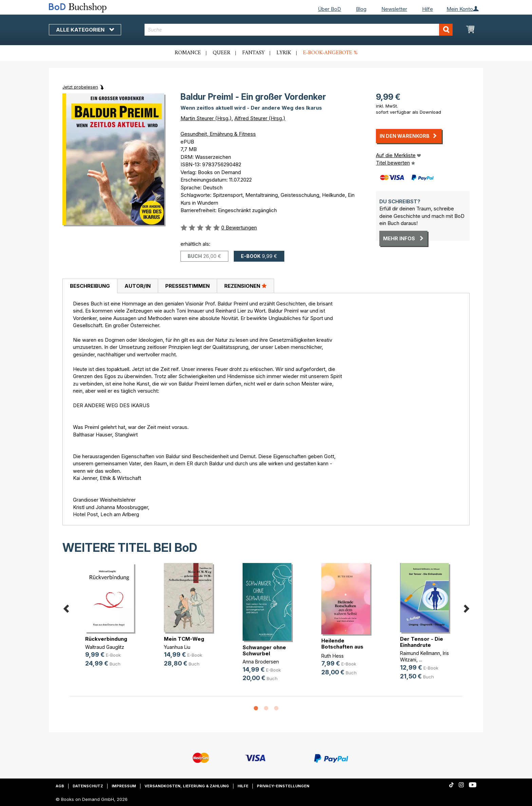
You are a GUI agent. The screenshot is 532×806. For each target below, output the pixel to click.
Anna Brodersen (261, 662)
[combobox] (299, 30)
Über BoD (329, 9)
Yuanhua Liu (177, 647)
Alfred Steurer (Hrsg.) (260, 118)
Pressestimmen (187, 286)
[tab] (90, 286)
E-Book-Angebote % (330, 53)
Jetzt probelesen (80, 87)
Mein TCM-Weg (184, 639)
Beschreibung (90, 286)
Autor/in (138, 286)
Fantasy (253, 53)
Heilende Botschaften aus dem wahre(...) (342, 647)
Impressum (124, 786)
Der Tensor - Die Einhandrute (422, 642)
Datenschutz (88, 786)
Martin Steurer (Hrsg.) (206, 118)
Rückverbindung (106, 639)
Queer (222, 53)
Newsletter (394, 9)
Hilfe (427, 9)
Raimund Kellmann (420, 653)
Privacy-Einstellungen (283, 786)
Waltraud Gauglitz (105, 647)
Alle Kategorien (85, 30)
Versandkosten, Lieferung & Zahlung (187, 786)
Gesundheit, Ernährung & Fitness (218, 134)
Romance (188, 53)
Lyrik (284, 53)
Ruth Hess (332, 656)
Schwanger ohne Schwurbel (264, 650)
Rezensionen (245, 286)
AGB (60, 786)
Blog (361, 9)
